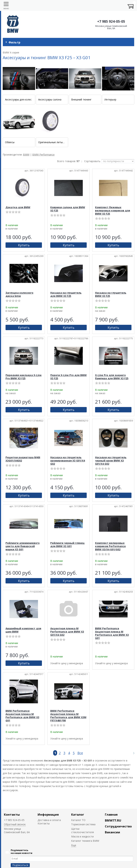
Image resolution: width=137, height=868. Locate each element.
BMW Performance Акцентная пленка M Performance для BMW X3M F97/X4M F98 (68, 716)
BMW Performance (43, 155)
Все (80, 753)
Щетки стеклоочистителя (83, 830)
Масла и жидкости (82, 836)
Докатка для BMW (18, 207)
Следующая (132, 753)
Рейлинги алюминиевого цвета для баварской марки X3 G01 (23, 546)
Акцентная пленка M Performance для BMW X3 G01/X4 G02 (67, 632)
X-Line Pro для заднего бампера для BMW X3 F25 (112, 377)
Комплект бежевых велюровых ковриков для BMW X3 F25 (113, 210)
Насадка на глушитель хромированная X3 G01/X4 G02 (68, 461)
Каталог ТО (78, 820)
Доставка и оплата (49, 820)
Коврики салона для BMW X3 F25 (68, 209)
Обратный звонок (15, 824)
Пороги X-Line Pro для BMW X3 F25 (68, 377)
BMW (26, 155)
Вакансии (112, 832)
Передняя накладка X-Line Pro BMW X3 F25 (24, 377)
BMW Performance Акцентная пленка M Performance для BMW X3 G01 (112, 633)
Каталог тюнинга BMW (85, 841)
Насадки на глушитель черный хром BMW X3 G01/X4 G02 (111, 461)
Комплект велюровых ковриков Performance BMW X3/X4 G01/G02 (110, 546)
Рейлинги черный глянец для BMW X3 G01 (67, 545)
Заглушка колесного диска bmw (19, 294)
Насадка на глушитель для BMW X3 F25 (66, 294)
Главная (111, 814)
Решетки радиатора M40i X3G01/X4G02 (23, 459)
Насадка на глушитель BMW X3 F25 (111, 294)
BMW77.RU (113, 820)
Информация (48, 814)
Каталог (78, 814)
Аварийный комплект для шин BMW (23, 630)
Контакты (12, 814)
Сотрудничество (118, 826)
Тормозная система (83, 824)
